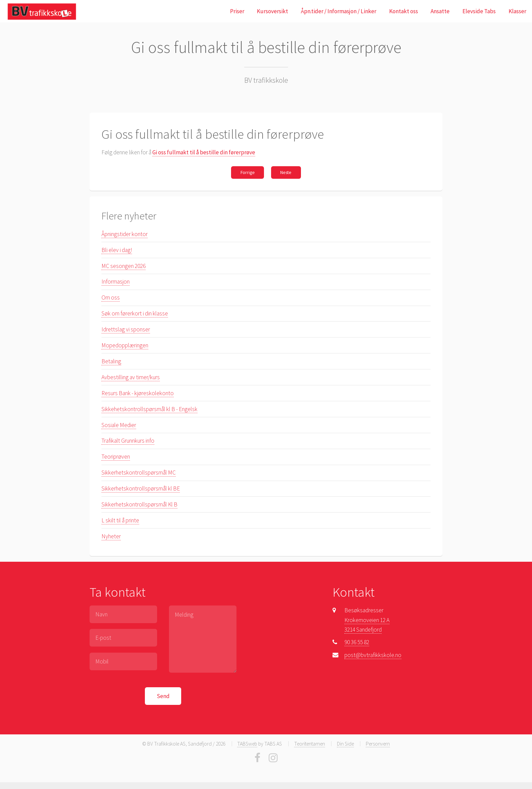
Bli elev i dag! (117, 250)
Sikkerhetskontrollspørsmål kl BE (141, 488)
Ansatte (440, 11)
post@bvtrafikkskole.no (373, 655)
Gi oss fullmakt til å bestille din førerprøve (204, 152)
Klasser (517, 11)
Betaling (111, 361)
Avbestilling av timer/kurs (131, 377)
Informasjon (116, 282)
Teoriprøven (116, 457)
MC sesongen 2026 (123, 266)
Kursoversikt (272, 11)
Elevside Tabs (479, 11)
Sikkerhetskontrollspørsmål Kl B (139, 504)
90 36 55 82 (357, 642)
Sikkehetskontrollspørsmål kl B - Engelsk (149, 409)
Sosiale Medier (119, 425)
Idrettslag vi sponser (126, 329)
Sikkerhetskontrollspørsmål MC (139, 473)
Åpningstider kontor (125, 234)
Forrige (248, 172)
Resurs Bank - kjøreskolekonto (138, 393)
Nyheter (111, 536)
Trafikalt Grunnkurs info (128, 441)
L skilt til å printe (120, 520)
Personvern (378, 744)
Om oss (111, 297)
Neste (286, 172)
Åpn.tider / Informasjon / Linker (339, 11)
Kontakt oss (404, 11)
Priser (237, 11)
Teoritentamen (310, 744)
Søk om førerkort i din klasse (135, 313)
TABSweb (247, 744)
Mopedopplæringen (125, 345)
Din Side (345, 744)
